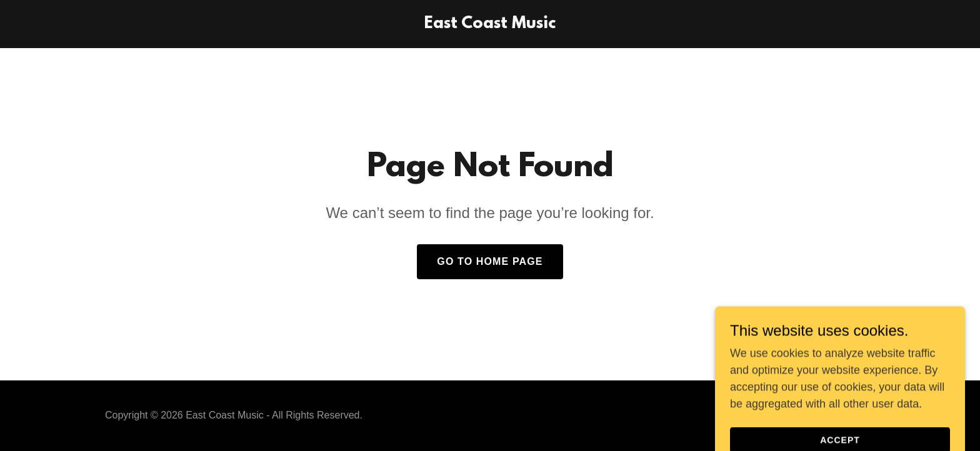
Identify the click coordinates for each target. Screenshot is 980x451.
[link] (490, 24)
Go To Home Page (490, 261)
